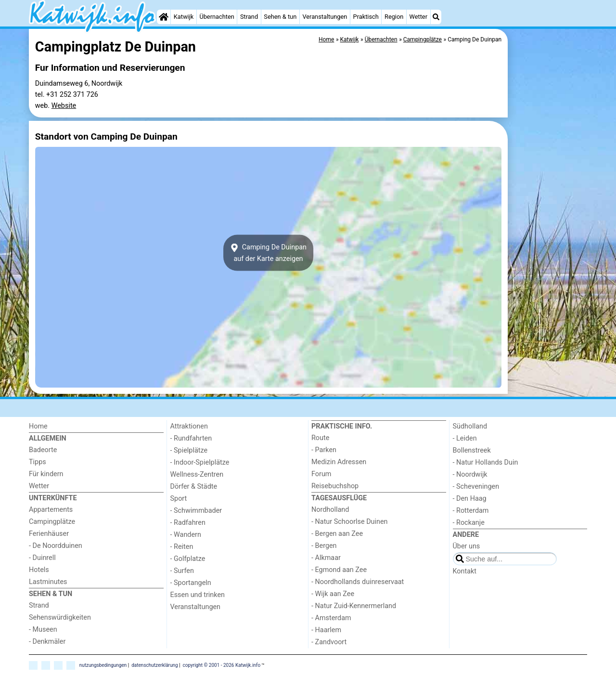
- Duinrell (42, 558)
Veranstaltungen (325, 17)
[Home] (164, 17)
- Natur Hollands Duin (486, 462)
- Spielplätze (189, 450)
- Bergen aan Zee (337, 534)
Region (394, 17)
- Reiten (182, 547)
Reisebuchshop (335, 486)
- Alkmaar (326, 558)
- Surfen (182, 571)
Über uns (467, 546)
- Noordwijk (470, 474)
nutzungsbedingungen (103, 665)
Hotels (39, 570)
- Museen (43, 630)
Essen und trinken (198, 595)
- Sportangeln (191, 583)
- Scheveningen (476, 487)
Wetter (418, 17)
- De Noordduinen (56, 546)
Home (38, 426)
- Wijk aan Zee (333, 594)
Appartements (51, 510)
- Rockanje (469, 523)
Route (320, 438)
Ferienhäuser (49, 534)
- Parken (324, 450)
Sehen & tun (280, 17)
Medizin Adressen (339, 462)
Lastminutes (48, 582)
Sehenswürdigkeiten (60, 617)
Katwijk (184, 17)
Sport (179, 499)
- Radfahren (188, 523)
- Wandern (186, 535)
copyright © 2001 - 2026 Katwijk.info (222, 665)
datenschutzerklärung (154, 665)
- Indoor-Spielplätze (200, 462)
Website (64, 106)
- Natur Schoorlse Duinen (350, 522)
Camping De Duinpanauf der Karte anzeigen (268, 253)
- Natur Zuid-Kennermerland (354, 606)
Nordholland (330, 510)
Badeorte (43, 450)
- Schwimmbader (196, 511)
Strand (249, 17)
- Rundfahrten (191, 438)
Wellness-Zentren (197, 474)
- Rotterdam (471, 511)
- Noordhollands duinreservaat (358, 582)
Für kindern (46, 474)
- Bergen (324, 546)
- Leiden (465, 438)
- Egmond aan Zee (339, 570)
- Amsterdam (331, 618)
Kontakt (465, 571)
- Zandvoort (329, 642)
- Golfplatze (188, 559)
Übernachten (217, 17)
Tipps (38, 462)
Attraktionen (189, 426)
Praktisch (366, 17)
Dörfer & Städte (194, 487)
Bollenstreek (472, 450)
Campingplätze (52, 522)
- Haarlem (326, 630)
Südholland (470, 426)
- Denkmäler (47, 642)
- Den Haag (470, 499)
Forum (321, 474)
